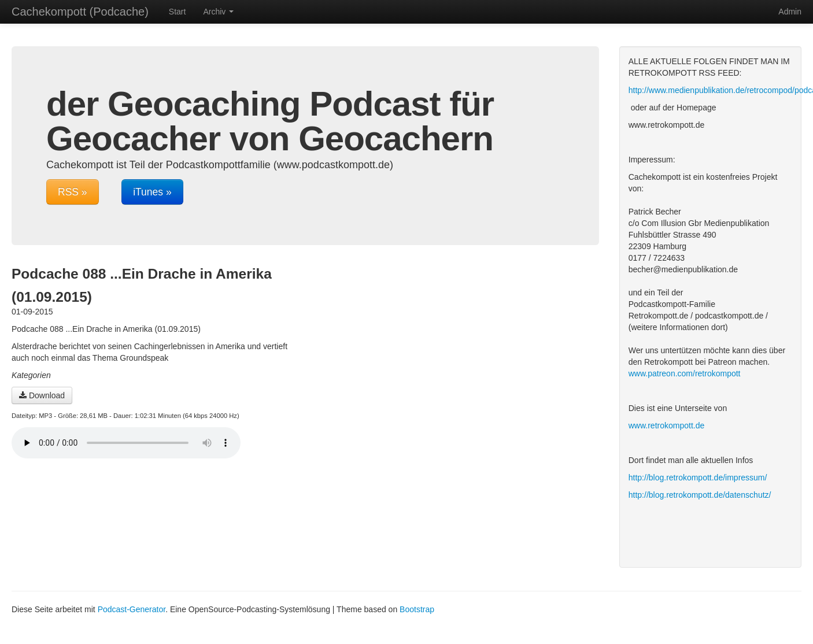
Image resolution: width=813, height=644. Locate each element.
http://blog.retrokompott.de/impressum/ (698, 478)
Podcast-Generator (132, 609)
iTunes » (152, 192)
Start (178, 12)
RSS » (73, 192)
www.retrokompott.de (667, 425)
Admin (790, 12)
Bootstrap (417, 609)
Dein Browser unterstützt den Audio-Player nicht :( (126, 443)
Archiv (218, 12)
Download (42, 395)
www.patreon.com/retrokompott (685, 373)
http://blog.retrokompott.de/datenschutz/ (700, 495)
